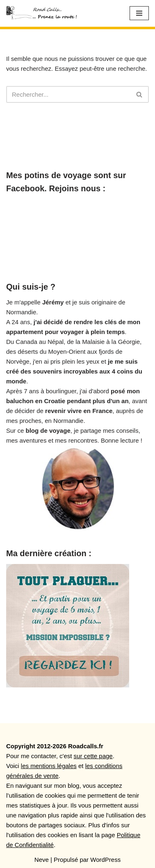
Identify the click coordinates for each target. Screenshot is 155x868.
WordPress (105, 860)
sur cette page (93, 756)
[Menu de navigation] (139, 13)
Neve (42, 860)
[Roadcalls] (43, 13)
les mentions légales (49, 766)
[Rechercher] (68, 94)
